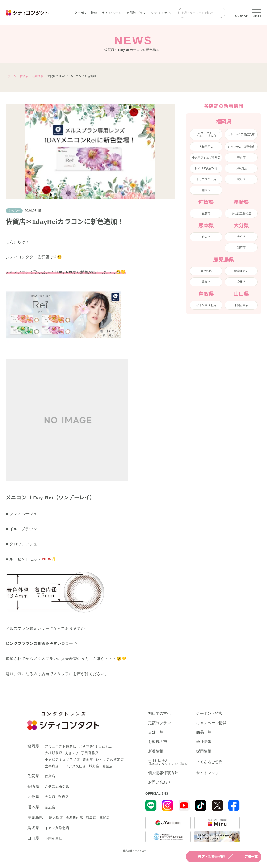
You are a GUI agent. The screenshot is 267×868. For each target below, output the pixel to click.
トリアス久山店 (206, 179)
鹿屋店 (241, 282)
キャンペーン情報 (211, 723)
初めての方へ (159, 714)
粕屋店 (206, 190)
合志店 (206, 237)
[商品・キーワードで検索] (199, 13)
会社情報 (204, 742)
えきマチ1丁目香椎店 (241, 147)
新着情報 (38, 76)
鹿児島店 (206, 271)
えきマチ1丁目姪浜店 (241, 134)
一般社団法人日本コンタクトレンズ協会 (168, 762)
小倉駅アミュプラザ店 (206, 158)
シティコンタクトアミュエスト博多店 (206, 134)
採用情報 (204, 751)
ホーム (12, 76)
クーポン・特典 (86, 13)
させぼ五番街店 (241, 213)
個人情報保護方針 (163, 773)
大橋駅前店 (206, 147)
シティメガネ (161, 13)
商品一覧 (204, 732)
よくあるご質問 (209, 762)
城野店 (241, 179)
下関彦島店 (241, 305)
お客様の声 (158, 742)
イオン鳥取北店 (206, 305)
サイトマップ (208, 773)
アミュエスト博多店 (60, 746)
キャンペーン (112, 13)
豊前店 (241, 158)
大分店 (241, 237)
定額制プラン (136, 13)
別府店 (241, 248)
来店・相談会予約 (207, 857)
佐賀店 (24, 76)
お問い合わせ (159, 782)
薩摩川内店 (241, 271)
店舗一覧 (247, 857)
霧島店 (206, 282)
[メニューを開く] (257, 13)
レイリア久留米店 (206, 168)
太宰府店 (241, 168)
